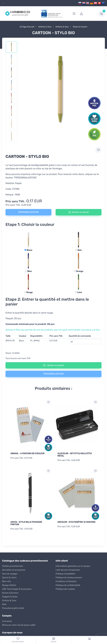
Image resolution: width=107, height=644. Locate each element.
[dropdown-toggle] (101, 14)
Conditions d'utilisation (66, 581)
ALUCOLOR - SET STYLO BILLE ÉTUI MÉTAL (75, 455)
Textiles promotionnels (13, 565)
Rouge (28, 292)
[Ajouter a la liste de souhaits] (48, 402)
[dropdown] (3, 3)
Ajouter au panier (79, 212)
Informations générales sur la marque (73, 565)
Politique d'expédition (66, 573)
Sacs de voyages (10, 573)
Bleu (28, 271)
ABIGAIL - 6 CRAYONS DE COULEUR (27, 453)
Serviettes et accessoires (14, 569)
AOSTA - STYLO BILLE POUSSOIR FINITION (26, 523)
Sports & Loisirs (9, 577)
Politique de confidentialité (68, 584)
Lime (78, 292)
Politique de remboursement (69, 577)
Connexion (7, 620)
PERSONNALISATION (29, 212)
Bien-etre (7, 581)
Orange (79, 271)
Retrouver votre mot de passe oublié (19, 624)
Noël (4, 604)
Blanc (28, 250)
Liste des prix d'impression (68, 569)
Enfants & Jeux (9, 600)
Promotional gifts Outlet (13, 607)
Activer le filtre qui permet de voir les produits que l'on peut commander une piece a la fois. (53, 330)
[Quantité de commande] (85, 342)
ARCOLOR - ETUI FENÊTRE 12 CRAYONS (76, 522)
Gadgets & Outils (10, 596)
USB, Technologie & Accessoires (17, 588)
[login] (87, 14)
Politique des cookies (65, 588)
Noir (79, 250)
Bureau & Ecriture (10, 592)
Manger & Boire (9, 584)
